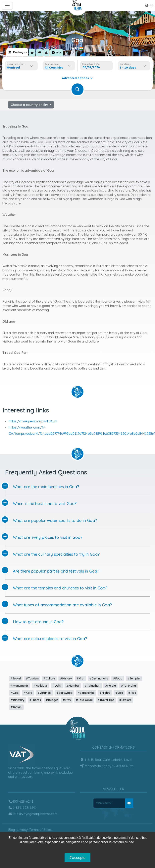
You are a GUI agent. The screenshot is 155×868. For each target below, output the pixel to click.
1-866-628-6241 (22, 808)
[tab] (17, 52)
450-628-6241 (21, 801)
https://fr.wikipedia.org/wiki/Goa (33, 421)
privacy (22, 830)
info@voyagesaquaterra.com (33, 814)
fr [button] (149, 6)
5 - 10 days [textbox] (128, 68)
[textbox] (55, 68)
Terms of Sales (40, 830)
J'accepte (77, 858)
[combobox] (21, 68)
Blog (12, 830)
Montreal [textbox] (13, 68)
